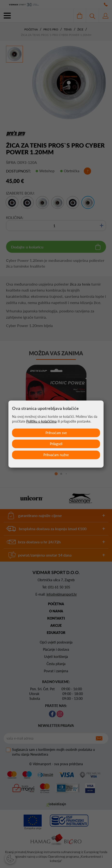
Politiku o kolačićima (41, 421)
